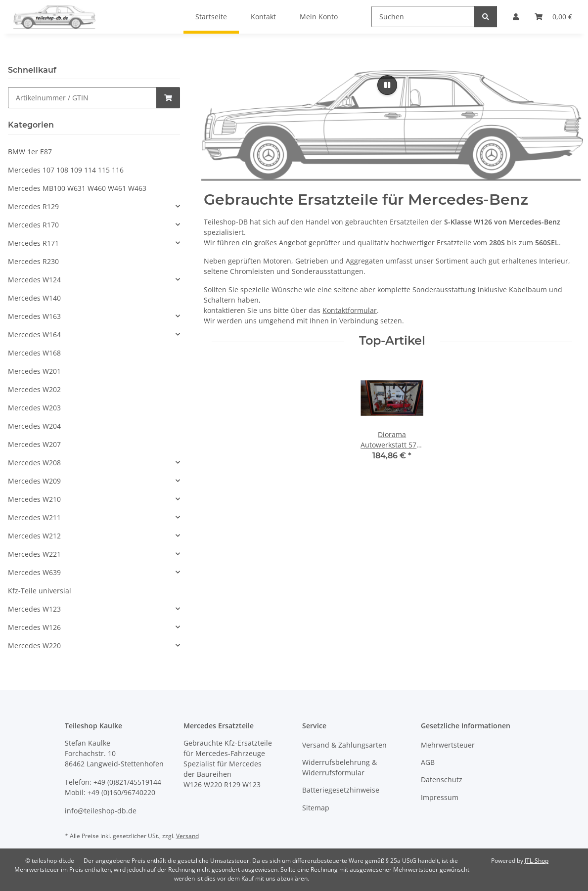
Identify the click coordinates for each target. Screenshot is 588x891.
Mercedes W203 (34, 408)
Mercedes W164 (34, 334)
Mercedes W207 (34, 444)
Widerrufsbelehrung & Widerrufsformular (339, 767)
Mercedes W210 (34, 499)
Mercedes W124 (34, 280)
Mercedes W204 (34, 426)
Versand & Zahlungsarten (344, 745)
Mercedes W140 (34, 298)
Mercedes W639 (34, 572)
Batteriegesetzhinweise (341, 790)
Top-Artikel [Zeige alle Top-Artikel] (392, 341)
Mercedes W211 (34, 517)
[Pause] (387, 85)
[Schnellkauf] (82, 98)
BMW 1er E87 (30, 152)
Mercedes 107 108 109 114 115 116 (66, 170)
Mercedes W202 (34, 389)
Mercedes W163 (34, 316)
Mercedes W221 (34, 554)
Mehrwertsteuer (448, 745)
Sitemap (316, 808)
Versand (187, 836)
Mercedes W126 (34, 627)
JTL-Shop (537, 861)
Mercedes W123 (34, 609)
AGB (428, 762)
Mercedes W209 (34, 481)
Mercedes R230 (33, 261)
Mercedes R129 (33, 206)
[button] (94, 206)
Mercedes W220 (34, 646)
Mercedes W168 (34, 353)
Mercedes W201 (34, 371)
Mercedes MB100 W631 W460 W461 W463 (77, 188)
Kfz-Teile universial (40, 591)
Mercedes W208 (34, 463)
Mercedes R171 (33, 243)
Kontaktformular (350, 310)
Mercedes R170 (33, 225)
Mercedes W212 (34, 536)
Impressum (440, 797)
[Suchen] (423, 17)
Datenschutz (442, 780)
